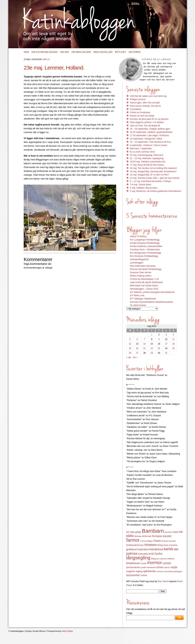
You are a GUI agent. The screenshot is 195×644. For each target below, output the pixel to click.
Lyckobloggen (137, 263)
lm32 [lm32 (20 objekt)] (152, 554)
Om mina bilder (81, 52)
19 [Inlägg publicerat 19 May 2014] (130, 348)
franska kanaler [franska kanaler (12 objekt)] (169, 541)
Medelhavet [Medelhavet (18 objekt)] (133, 563)
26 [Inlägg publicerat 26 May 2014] (130, 353)
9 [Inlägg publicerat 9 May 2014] (159, 339)
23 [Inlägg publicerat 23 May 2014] (159, 348)
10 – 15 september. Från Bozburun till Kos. (150, 142)
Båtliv (46, 59)
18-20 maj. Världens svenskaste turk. (148, 162)
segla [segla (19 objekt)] (174, 567)
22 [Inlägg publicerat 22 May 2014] (152, 348)
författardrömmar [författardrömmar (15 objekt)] (135, 545)
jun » (135, 357)
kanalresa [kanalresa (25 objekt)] (156, 549)
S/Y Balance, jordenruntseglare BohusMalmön (152, 292)
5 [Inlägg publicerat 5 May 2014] (130, 339)
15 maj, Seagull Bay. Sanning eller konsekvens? (153, 171)
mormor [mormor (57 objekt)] (154, 563)
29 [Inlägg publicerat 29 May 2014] (152, 353)
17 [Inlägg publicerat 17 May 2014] (166, 344)
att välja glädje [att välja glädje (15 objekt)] (134, 532)
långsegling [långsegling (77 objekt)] (138, 558)
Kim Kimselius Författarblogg (144, 256)
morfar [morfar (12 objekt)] (143, 563)
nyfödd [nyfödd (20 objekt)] (167, 563)
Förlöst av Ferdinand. (140, 112)
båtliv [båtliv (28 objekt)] (130, 536)
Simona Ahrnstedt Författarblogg (146, 269)
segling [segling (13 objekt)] (139, 571)
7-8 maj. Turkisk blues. (141, 185)
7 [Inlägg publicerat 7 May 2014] (144, 339)
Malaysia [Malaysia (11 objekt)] (155, 559)
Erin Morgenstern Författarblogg (145, 253)
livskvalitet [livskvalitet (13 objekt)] (143, 554)
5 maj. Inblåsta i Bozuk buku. (144, 188)
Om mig (65, 52)
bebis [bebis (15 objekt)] (176, 532)
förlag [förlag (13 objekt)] (160, 545)
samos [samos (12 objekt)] (167, 567)
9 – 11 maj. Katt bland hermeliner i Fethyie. (151, 181)
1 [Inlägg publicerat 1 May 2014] (152, 335)
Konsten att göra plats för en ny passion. (149, 119)
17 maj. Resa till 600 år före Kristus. (147, 165)
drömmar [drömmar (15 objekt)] (147, 536)
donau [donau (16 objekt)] (138, 536)
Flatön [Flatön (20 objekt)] (157, 541)
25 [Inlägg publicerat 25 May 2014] (173, 348)
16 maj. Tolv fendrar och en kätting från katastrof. (153, 168)
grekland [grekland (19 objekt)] (131, 549)
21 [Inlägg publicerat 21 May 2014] (144, 348)
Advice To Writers (138, 236)
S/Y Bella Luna (137, 295)
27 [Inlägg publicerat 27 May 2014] (137, 353)
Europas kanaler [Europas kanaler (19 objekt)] (162, 536)
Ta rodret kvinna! (138, 305)
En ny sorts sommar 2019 (142, 152)
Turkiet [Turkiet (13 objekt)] (144, 575)
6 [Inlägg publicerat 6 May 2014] (137, 339)
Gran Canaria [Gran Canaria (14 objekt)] (170, 545)
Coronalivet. (136, 109)
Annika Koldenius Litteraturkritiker (146, 246)
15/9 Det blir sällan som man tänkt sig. (148, 96)
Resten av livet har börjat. (142, 116)
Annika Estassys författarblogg (145, 243)
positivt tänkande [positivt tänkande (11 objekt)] (148, 567)
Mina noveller (103, 52)
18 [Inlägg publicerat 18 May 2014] (173, 344)
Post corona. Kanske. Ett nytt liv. (145, 106)
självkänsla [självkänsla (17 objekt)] (149, 571)
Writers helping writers (141, 276)
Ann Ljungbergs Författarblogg (145, 240)
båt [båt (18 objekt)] (181, 532)
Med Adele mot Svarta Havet (144, 286)
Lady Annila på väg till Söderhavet (146, 282)
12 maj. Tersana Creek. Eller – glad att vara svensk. (155, 178)
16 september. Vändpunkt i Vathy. (146, 139)
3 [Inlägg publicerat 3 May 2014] (166, 335)
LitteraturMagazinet (139, 259)
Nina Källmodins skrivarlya (143, 266)
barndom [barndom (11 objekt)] (168, 532)
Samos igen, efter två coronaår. (145, 103)
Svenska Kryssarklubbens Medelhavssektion (151, 302)
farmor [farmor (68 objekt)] (133, 540)
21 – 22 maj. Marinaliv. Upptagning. (147, 158)
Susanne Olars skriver (141, 272)
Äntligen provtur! (138, 99)
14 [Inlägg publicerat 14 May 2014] (144, 344)
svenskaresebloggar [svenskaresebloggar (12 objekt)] (173, 571)
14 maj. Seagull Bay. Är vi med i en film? (149, 175)
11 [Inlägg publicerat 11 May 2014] (173, 339)
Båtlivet (121, 52)
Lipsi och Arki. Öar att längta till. (145, 126)
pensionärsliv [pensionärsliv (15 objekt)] (133, 567)
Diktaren (135, 52)
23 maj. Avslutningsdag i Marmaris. (147, 155)
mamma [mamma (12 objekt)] (163, 559)
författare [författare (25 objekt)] (151, 545)
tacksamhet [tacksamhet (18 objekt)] (133, 575)
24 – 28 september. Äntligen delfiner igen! (150, 129)
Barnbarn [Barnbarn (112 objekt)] (153, 531)
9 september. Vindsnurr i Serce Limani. (149, 145)
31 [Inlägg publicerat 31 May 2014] (166, 353)
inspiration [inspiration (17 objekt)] (143, 549)
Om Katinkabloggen (45, 52)
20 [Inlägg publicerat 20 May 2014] (137, 348)
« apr (129, 357)
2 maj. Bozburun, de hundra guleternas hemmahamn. (156, 191)
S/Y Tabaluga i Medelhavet (143, 299)
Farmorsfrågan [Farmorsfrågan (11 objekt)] (147, 541)
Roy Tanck (163, 581)
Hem (26, 52)
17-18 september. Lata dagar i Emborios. (150, 135)
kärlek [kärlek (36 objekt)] (169, 549)
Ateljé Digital (67, 631)
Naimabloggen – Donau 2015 (144, 289)
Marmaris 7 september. (141, 149)
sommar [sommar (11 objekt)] (160, 571)
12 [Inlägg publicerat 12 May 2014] (130, 344)
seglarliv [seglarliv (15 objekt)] (131, 571)
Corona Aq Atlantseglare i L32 (144, 279)
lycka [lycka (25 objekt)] (159, 554)
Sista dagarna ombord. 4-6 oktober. (147, 122)
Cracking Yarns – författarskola (145, 250)
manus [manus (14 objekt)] (171, 559)
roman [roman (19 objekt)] (160, 567)
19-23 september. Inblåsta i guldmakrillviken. (151, 132)
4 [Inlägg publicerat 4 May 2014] (173, 335)
